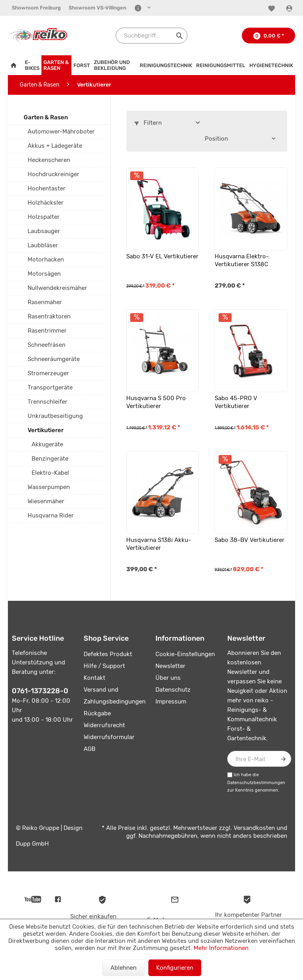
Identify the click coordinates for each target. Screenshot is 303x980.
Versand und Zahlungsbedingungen (115, 696)
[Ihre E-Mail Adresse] (259, 759)
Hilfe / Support (104, 666)
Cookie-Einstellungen (185, 654)
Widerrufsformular (109, 737)
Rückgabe (97, 713)
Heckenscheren (49, 160)
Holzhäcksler (46, 203)
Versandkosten (254, 828)
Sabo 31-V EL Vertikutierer (162, 256)
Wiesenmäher (46, 501)
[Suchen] (180, 36)
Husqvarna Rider (51, 515)
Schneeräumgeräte (54, 359)
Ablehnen (123, 968)
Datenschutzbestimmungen (256, 783)
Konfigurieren (175, 968)
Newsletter (170, 666)
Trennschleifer (48, 402)
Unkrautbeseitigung (55, 416)
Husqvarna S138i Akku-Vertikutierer (159, 544)
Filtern (148, 123)
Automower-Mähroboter (61, 132)
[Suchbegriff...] (151, 36)
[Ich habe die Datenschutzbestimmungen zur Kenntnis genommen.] (230, 775)
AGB (90, 749)
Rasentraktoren (49, 316)
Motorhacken (46, 260)
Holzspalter (44, 217)
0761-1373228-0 (40, 691)
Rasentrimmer (47, 331)
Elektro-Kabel (50, 473)
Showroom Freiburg (36, 8)
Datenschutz (173, 690)
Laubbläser (43, 245)
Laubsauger (44, 231)
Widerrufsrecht (104, 725)
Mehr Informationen (221, 948)
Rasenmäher (45, 302)
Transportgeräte (50, 387)
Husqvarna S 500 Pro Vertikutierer (156, 402)
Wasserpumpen (49, 487)
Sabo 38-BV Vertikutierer (250, 540)
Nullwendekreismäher (57, 288)
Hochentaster (47, 188)
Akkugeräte (47, 444)
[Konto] (290, 8)
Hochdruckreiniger (53, 174)
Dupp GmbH (32, 844)
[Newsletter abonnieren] (283, 759)
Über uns (168, 678)
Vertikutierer (46, 430)
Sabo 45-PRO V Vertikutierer (236, 402)
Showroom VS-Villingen (97, 8)
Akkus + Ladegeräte (55, 146)
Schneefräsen (47, 345)
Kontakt (94, 678)
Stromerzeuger (48, 373)
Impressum (171, 702)
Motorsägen (44, 274)
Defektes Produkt (108, 654)
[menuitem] (36, 8)
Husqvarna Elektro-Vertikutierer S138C (242, 260)
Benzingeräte (50, 459)
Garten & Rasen (46, 117)
